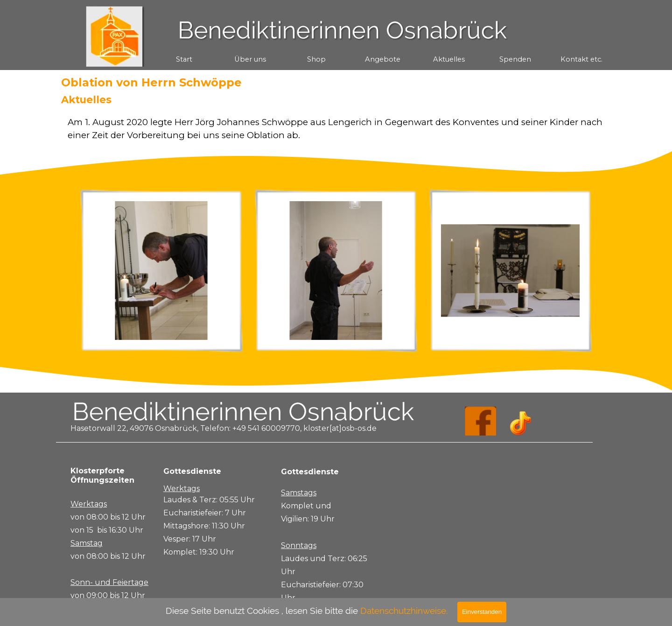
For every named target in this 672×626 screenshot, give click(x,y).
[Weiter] (602, 271)
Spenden (515, 59)
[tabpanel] (336, 129)
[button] (161, 271)
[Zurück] (70, 271)
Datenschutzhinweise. (404, 611)
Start (184, 59)
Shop (316, 59)
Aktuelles (449, 59)
